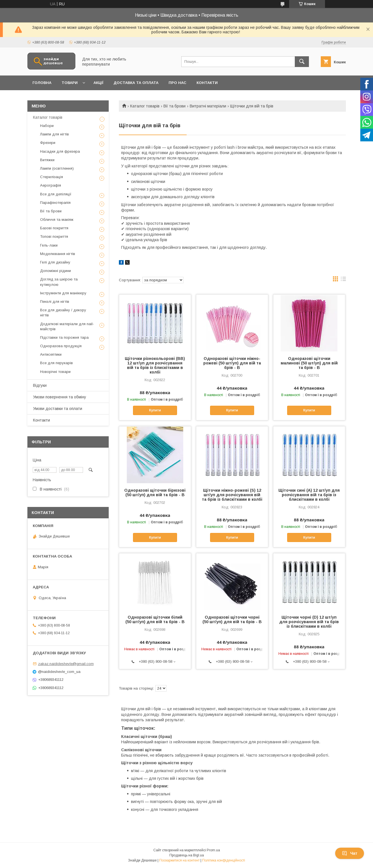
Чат (350, 853)
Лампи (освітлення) (57, 168)
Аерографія (51, 185)
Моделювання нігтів (58, 254)
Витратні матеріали (208, 106)
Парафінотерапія (55, 203)
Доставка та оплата (136, 83)
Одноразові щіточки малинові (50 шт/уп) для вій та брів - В (309, 363)
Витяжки (47, 160)
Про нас (177, 83)
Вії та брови (174, 106)
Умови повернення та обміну (60, 397)
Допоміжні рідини (55, 271)
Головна (42, 83)
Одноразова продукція (61, 346)
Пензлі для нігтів (55, 302)
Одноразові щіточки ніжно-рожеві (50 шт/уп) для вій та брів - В (232, 363)
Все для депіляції (56, 194)
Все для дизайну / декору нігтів (63, 313)
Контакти (207, 83)
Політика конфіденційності (224, 860)
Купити (155, 410)
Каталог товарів (145, 106)
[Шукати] (302, 62)
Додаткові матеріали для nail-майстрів (67, 326)
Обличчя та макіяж (57, 220)
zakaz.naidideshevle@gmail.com (66, 664)
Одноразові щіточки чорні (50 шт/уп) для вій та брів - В (232, 619)
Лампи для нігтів (54, 134)
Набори (47, 126)
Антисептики (51, 354)
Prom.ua (213, 850)
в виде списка (343, 280)
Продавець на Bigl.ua (187, 855)
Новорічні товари (55, 372)
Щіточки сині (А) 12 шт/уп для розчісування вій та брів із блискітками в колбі (309, 495)
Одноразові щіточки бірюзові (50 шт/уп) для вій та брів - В (155, 493)
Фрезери (48, 143)
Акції (98, 83)
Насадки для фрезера (60, 151)
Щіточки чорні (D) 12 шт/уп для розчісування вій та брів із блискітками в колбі (309, 622)
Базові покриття (54, 228)
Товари (70, 83)
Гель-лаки (49, 245)
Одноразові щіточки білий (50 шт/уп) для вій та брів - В (155, 619)
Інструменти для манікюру (63, 293)
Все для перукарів (56, 363)
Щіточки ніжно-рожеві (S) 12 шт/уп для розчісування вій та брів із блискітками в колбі (232, 495)
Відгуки (40, 385)
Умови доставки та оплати (58, 409)
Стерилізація (52, 177)
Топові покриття (54, 237)
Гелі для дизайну (55, 262)
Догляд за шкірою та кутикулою (59, 282)
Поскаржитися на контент (179, 860)
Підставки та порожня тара (64, 337)
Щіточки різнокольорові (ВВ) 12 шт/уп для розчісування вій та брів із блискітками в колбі (155, 365)
